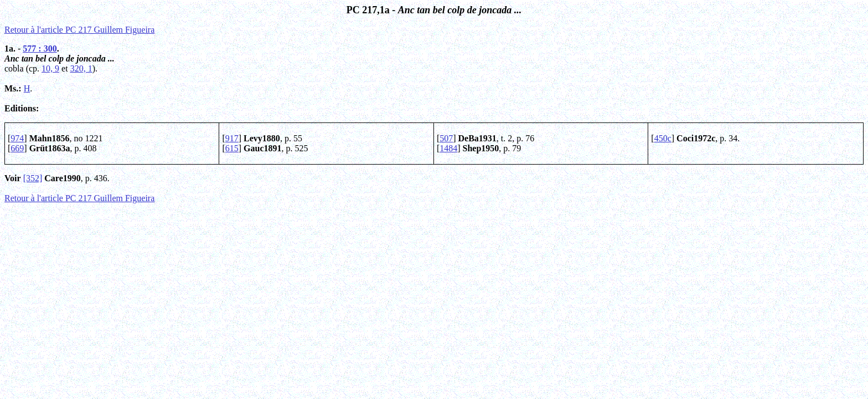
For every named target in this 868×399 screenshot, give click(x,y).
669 (17, 148)
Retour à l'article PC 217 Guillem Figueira (79, 30)
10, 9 (50, 68)
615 (232, 148)
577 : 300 (40, 48)
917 (232, 138)
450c (663, 138)
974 (17, 138)
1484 (448, 148)
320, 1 (81, 68)
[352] (33, 178)
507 (446, 138)
